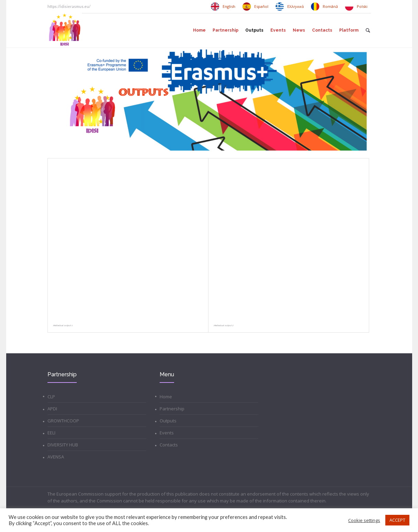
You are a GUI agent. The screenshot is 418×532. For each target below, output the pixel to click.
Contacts (169, 445)
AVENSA (56, 457)
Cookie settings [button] (364, 520)
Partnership (172, 409)
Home (166, 397)
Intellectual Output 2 (223, 325)
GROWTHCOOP (63, 421)
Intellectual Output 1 (63, 325)
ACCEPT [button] (397, 520)
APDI (52, 409)
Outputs (168, 421)
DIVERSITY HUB (63, 445)
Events (167, 433)
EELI (51, 433)
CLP (51, 397)
